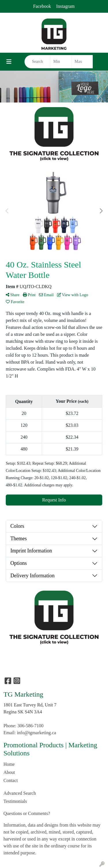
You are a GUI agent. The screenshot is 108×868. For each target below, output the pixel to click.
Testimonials (15, 801)
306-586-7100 (30, 726)
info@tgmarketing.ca (37, 733)
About (9, 772)
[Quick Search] (37, 62)
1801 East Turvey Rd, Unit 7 (30, 705)
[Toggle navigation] (9, 62)
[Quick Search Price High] (82, 62)
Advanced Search (20, 793)
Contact (11, 780)
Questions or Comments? (27, 813)
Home (9, 764)
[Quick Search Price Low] (61, 62)
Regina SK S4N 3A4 (23, 712)
